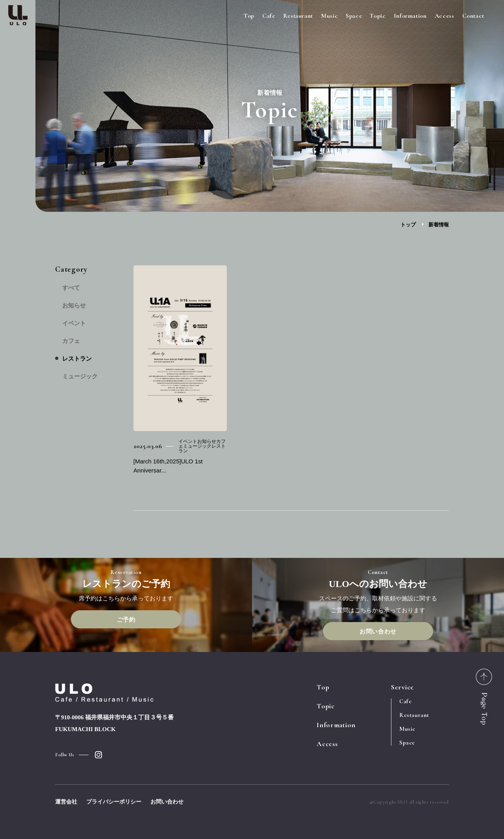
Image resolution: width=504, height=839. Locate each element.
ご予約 (126, 620)
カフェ (71, 341)
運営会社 (66, 802)
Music (329, 16)
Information (410, 16)
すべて (71, 288)
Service (402, 687)
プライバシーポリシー (114, 802)
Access (445, 16)
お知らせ (74, 306)
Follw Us (65, 755)
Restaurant (298, 16)
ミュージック (80, 377)
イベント (74, 323)
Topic (378, 16)
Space (354, 16)
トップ (408, 225)
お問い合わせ (378, 632)
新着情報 (439, 225)
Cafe (269, 16)
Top (249, 16)
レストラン (77, 359)
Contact (473, 16)
